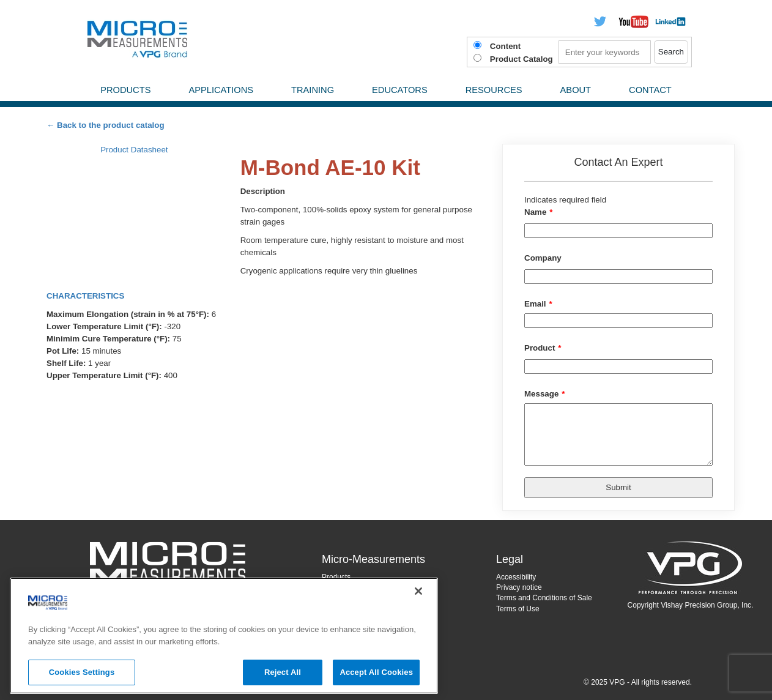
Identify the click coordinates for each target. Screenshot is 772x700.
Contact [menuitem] (650, 90)
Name (535, 212)
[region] (224, 636)
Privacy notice (519, 587)
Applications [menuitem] (221, 90)
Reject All (283, 672)
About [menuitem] (576, 90)
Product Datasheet (134, 150)
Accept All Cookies (376, 672)
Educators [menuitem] (400, 90)
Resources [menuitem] (494, 90)
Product (540, 348)
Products (336, 577)
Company (543, 258)
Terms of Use (518, 609)
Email (535, 304)
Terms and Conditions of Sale (544, 598)
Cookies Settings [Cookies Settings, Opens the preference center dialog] (82, 672)
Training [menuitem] (313, 90)
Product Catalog (521, 59)
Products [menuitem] (125, 90)
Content (505, 46)
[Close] (418, 591)
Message (541, 394)
